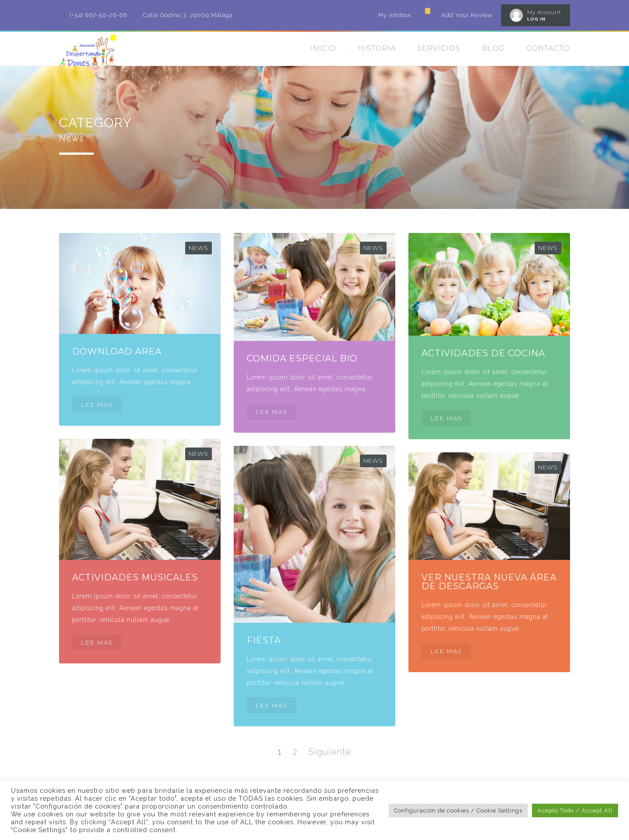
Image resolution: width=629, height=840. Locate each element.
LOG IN (536, 19)
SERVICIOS (439, 48)
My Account (544, 12)
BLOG (493, 48)
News (199, 248)
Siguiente (330, 752)
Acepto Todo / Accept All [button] (575, 810)
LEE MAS (97, 405)
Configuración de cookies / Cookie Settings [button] (458, 810)
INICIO (323, 48)
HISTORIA (377, 48)
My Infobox (394, 15)
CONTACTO (548, 48)
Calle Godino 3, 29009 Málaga (188, 15)
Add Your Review (467, 15)
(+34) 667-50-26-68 (99, 15)
